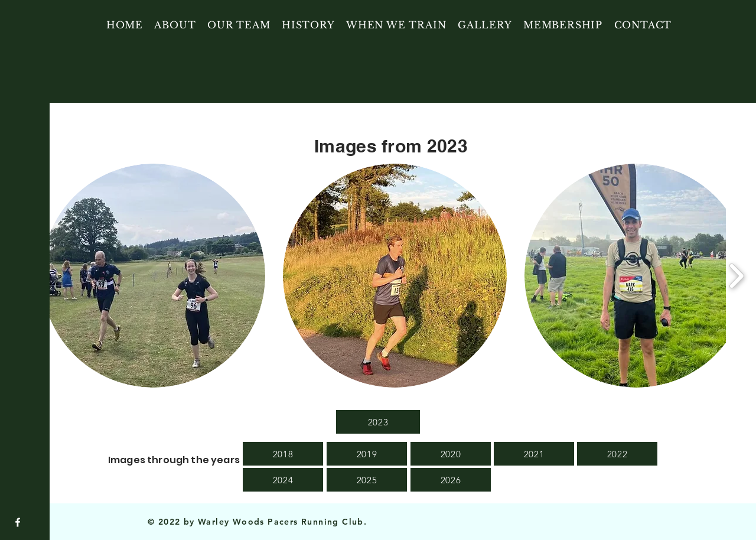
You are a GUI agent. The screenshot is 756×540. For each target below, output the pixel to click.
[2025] (367, 480)
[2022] (617, 454)
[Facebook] (18, 522)
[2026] (451, 480)
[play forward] (736, 276)
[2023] (378, 422)
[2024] (283, 480)
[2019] (367, 454)
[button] (153, 276)
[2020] (451, 454)
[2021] (534, 454)
